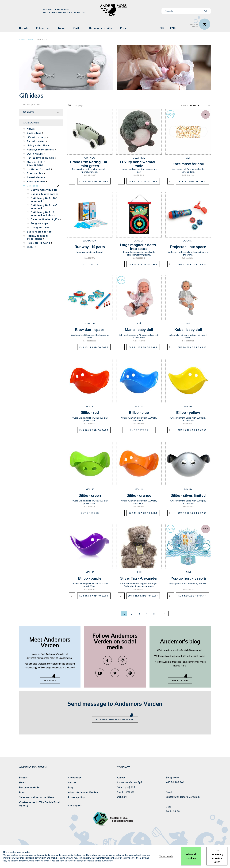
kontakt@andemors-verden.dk (183, 797)
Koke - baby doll (188, 330)
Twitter (115, 673)
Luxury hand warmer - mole (139, 164)
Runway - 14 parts (90, 247)
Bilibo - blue (139, 412)
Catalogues (75, 805)
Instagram (123, 660)
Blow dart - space (90, 330)
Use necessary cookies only (217, 856)
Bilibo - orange (139, 495)
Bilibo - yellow (188, 412)
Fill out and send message (115, 719)
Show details (166, 856)
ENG (173, 28)
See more (50, 680)
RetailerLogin (194, 25)
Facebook (107, 660)
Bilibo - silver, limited (188, 495)
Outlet (77, 28)
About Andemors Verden (83, 792)
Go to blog (180, 680)
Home (22, 40)
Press (124, 28)
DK (162, 28)
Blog (71, 787)
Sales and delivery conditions (37, 797)
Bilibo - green (90, 495)
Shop (31, 40)
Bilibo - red (90, 412)
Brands (24, 28)
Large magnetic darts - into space (139, 247)
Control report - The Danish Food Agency (39, 804)
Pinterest (130, 673)
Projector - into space (188, 247)
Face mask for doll (188, 164)
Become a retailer (101, 28)
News (62, 28)
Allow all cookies (191, 856)
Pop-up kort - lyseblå (188, 578)
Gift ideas (42, 40)
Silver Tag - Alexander (139, 578)
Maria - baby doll (139, 330)
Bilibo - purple (90, 578)
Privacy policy (76, 797)
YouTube (100, 673)
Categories (43, 28)
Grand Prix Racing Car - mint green (90, 164)
